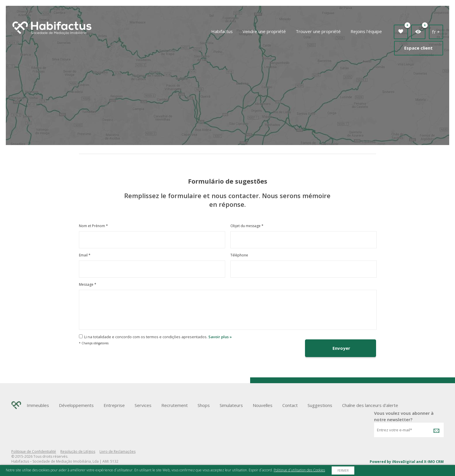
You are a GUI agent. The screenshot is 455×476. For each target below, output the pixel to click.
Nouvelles (263, 405)
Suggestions (320, 405)
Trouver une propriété (318, 31)
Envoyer (341, 348)
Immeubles (38, 405)
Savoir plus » (220, 337)
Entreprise (114, 405)
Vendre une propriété (264, 31)
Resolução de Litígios (78, 451)
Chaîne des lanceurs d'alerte (370, 405)
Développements (76, 405)
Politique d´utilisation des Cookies (299, 470)
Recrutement (175, 405)
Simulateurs (231, 405)
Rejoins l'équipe (366, 31)
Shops (204, 405)
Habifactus (222, 31)
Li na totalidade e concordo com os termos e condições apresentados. (146, 337)
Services (143, 405)
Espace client (418, 48)
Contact (290, 405)
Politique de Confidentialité (34, 451)
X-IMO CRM (434, 462)
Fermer (343, 470)
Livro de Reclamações (118, 451)
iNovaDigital (404, 462)
